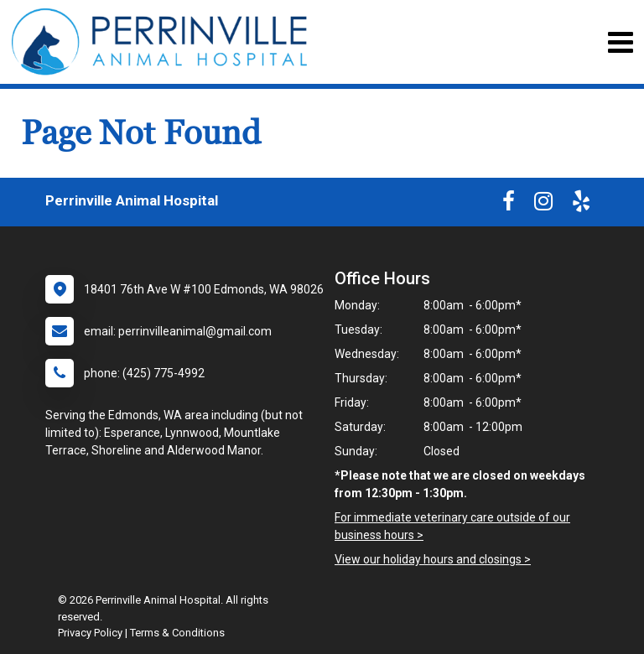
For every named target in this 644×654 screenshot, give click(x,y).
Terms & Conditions (177, 633)
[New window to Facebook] (509, 205)
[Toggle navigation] (620, 42)
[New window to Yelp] (581, 205)
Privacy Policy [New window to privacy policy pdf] (90, 633)
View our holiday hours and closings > (433, 559)
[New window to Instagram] (543, 205)
